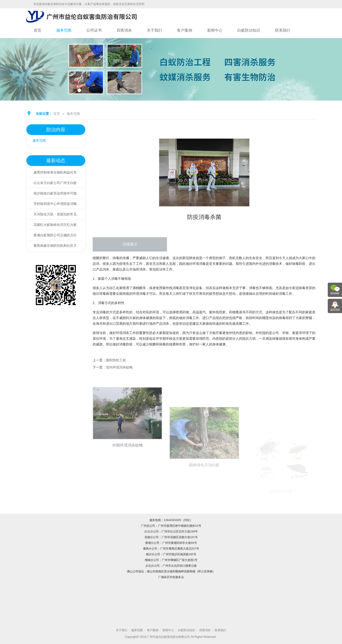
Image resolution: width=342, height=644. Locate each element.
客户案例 (185, 30)
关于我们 (154, 30)
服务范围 (64, 30)
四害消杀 (124, 30)
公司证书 (94, 30)
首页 (38, 30)
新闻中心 (215, 30)
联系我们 (283, 30)
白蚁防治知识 (249, 30)
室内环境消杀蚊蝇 (119, 367)
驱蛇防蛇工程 (116, 360)
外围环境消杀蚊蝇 (128, 495)
